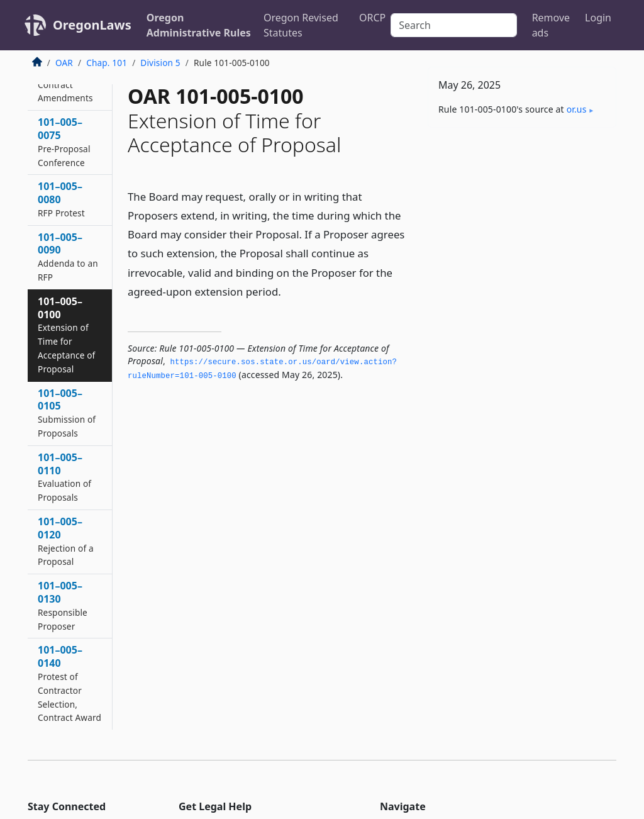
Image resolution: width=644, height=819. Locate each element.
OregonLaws (92, 25)
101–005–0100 (66, 335)
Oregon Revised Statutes (301, 25)
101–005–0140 (69, 683)
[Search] (453, 25)
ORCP (372, 18)
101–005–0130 (63, 605)
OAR (64, 63)
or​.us (577, 109)
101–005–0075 (64, 142)
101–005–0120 (66, 541)
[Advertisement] (522, 224)
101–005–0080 (61, 199)
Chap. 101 (107, 63)
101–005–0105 (67, 413)
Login (598, 18)
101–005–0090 (68, 257)
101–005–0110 (64, 477)
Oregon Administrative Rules (199, 25)
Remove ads (551, 25)
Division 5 (160, 63)
